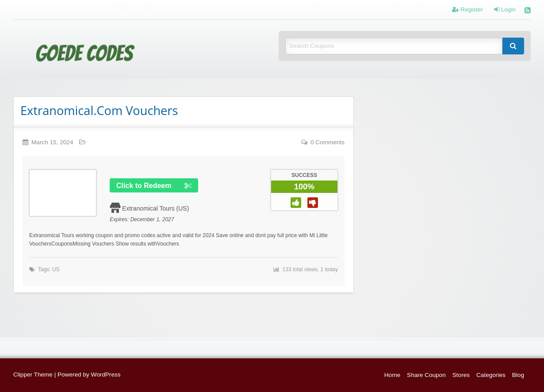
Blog (518, 375)
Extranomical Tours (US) (155, 208)
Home (392, 375)
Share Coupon (426, 375)
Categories (491, 375)
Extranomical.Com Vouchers (99, 110)
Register (467, 10)
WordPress (106, 375)
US (56, 269)
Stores (461, 375)
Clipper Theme (33, 375)
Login (505, 10)
